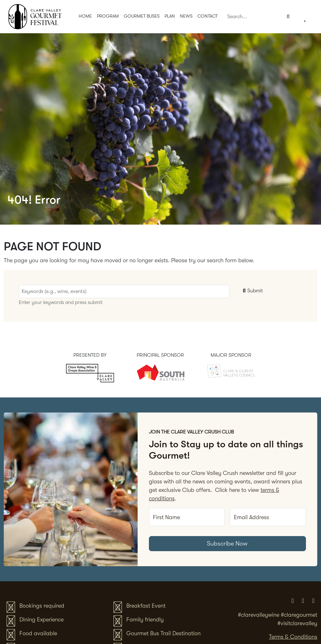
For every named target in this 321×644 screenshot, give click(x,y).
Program (108, 16)
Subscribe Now (227, 543)
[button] (142, 17)
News (186, 16)
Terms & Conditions (293, 637)
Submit (252, 291)
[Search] (253, 17)
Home (85, 16)
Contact (208, 16)
